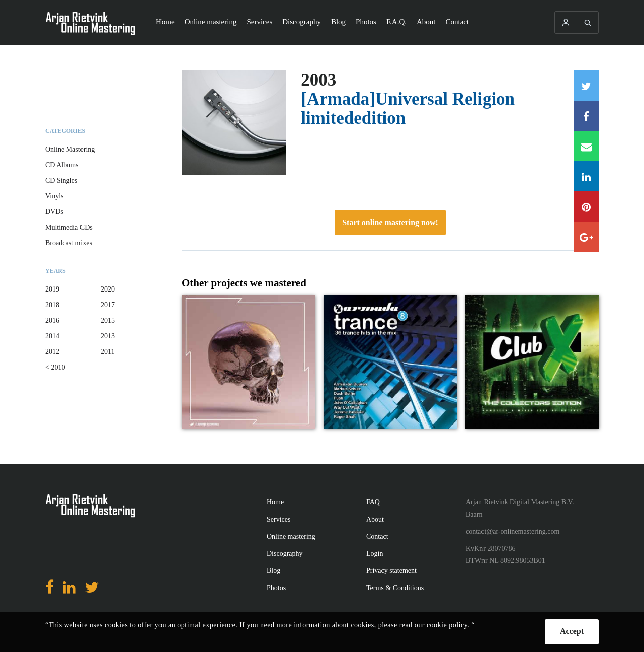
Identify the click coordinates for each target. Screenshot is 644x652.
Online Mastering (70, 149)
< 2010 (55, 367)
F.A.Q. (396, 22)
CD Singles (61, 180)
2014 (52, 336)
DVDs (54, 212)
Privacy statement (391, 571)
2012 (52, 352)
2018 (52, 305)
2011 (107, 352)
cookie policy (447, 625)
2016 (52, 320)
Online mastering (211, 22)
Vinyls (55, 196)
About (426, 22)
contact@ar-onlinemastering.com (513, 531)
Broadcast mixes (69, 243)
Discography (302, 22)
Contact (458, 22)
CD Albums (62, 165)
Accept (572, 631)
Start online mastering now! (390, 222)
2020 (108, 289)
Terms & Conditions (395, 588)
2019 (52, 289)
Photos (366, 22)
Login (375, 554)
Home (165, 22)
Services (259, 22)
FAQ (373, 502)
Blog (338, 22)
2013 (108, 336)
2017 (108, 305)
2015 (108, 320)
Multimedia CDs (69, 227)
